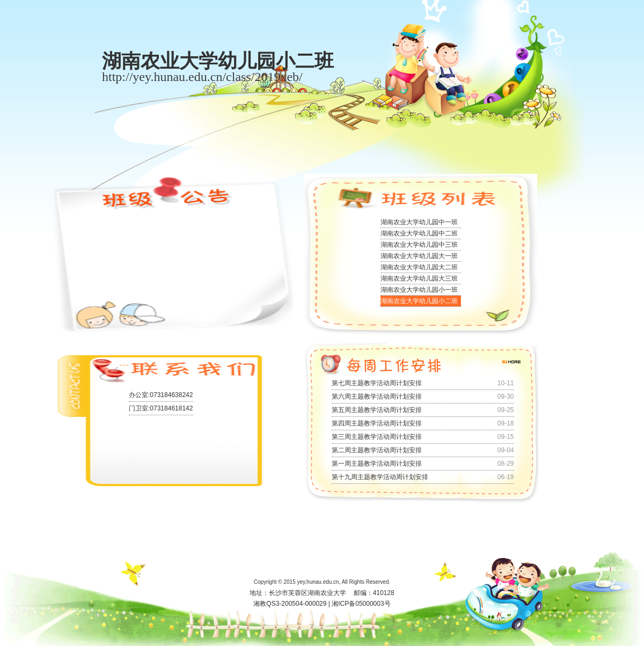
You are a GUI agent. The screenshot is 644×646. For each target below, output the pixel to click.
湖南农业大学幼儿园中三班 (419, 245)
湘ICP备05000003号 (361, 604)
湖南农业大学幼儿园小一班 (419, 290)
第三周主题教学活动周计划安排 (377, 437)
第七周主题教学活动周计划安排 (377, 383)
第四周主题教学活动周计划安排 (377, 423)
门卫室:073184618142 (161, 408)
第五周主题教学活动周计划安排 (377, 410)
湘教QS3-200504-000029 (290, 604)
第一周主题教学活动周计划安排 (377, 464)
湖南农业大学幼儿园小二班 (419, 301)
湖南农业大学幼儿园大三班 (419, 278)
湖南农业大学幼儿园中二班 (419, 233)
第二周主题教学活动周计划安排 (377, 450)
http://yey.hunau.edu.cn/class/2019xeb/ (202, 77)
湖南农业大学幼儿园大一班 (419, 256)
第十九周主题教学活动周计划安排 (380, 477)
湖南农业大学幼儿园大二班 (419, 267)
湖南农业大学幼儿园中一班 (419, 222)
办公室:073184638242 (161, 395)
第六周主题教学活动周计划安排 (377, 397)
